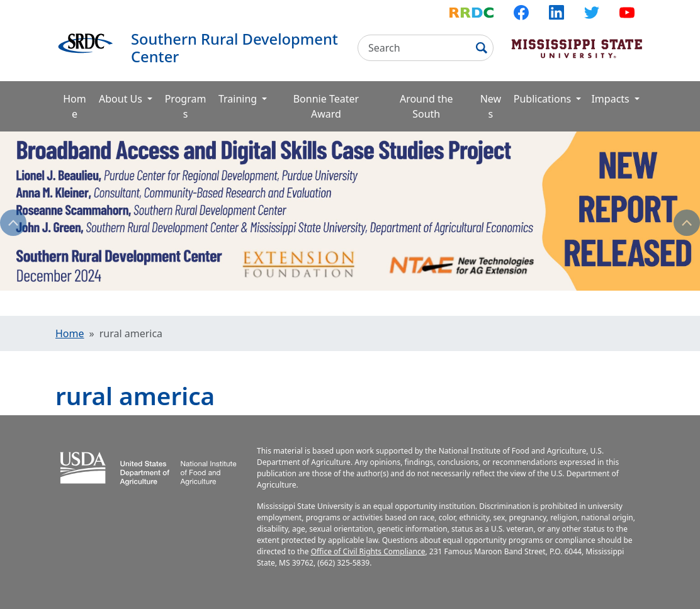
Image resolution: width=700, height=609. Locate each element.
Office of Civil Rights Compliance (368, 551)
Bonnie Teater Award (326, 106)
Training (239, 99)
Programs (186, 106)
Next (687, 223)
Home (75, 106)
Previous (13, 223)
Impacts (611, 99)
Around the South (426, 106)
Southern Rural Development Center (234, 48)
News (491, 106)
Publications (544, 99)
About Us (122, 99)
